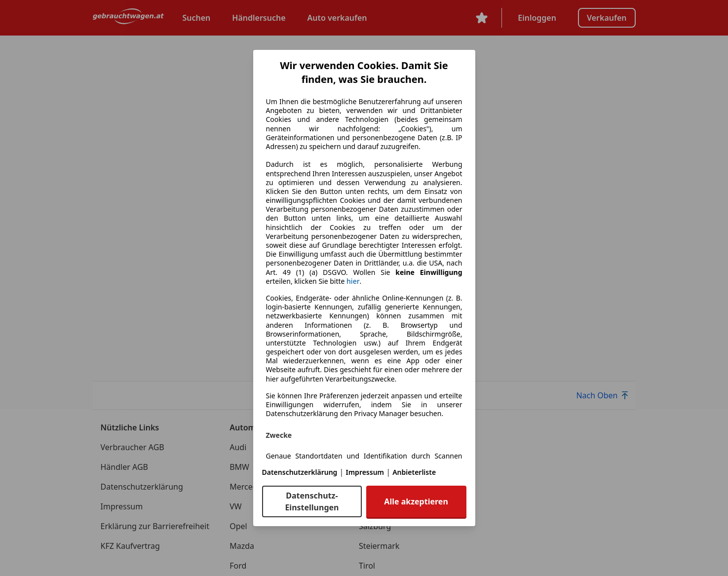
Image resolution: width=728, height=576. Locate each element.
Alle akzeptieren (416, 501)
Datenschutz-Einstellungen (312, 501)
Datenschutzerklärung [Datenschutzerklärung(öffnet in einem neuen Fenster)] (300, 472)
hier (353, 281)
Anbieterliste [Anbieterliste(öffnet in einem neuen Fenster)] (414, 472)
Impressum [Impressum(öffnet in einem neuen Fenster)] (365, 472)
